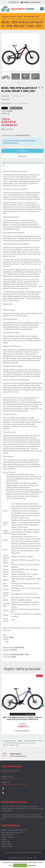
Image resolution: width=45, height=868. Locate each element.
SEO (35, 858)
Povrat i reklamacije (8, 837)
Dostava (4, 839)
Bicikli (20, 17)
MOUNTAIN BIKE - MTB (31, 17)
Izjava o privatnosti (7, 835)
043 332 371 (14, 2)
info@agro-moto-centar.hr (31, 2)
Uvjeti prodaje (6, 842)
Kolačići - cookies (7, 846)
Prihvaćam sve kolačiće (20, 865)
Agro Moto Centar (9, 17)
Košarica (23, 156)
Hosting (29, 858)
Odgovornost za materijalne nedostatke (14, 830)
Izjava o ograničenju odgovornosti (12, 832)
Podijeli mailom (16, 108)
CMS (24, 858)
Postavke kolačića (31, 865)
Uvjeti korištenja (6, 844)
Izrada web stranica (14, 858)
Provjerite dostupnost (22, 731)
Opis (4, 165)
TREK (14, 99)
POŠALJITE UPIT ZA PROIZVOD (20, 104)
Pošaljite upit (22, 151)
